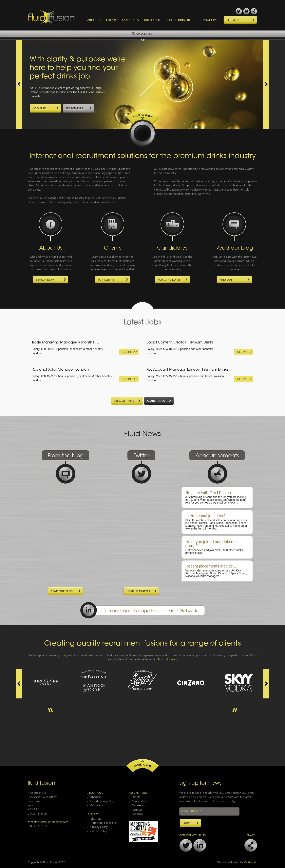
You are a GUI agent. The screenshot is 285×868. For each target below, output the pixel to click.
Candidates (130, 20)
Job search (138, 805)
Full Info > (129, 352)
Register (137, 810)
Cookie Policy (99, 831)
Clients (111, 20)
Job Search (152, 20)
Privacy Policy (99, 827)
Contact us (97, 805)
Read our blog (234, 248)
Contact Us (208, 20)
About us (96, 797)
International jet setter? (206, 516)
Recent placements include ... (211, 566)
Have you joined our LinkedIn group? (211, 544)
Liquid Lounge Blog (180, 20)
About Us (94, 20)
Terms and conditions (104, 823)
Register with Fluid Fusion (208, 493)
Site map (96, 819)
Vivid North (251, 862)
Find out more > (168, 660)
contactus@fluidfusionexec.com (49, 822)
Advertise (137, 814)
